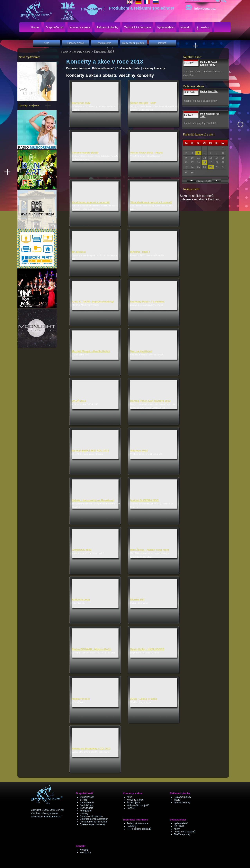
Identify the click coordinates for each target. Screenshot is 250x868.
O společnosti (87, 797)
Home (65, 52)
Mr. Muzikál (79, 252)
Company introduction (91, 816)
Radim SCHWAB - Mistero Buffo (91, 649)
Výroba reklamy (182, 803)
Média (177, 800)
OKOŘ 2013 (79, 401)
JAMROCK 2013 (82, 550)
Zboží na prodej (182, 834)
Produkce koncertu (78, 68)
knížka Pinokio (81, 699)
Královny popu (81, 599)
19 (205, 162)
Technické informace (137, 823)
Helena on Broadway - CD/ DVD (91, 748)
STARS (84, 800)
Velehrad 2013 (139, 451)
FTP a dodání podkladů (139, 829)
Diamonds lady (81, 103)
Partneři (131, 808)
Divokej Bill (137, 599)
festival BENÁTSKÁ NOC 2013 (90, 451)
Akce (129, 797)
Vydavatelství (181, 823)
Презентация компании (92, 824)
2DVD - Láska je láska (144, 699)
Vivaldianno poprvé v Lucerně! (91, 202)
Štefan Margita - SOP (143, 103)
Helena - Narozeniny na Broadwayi (93, 500)
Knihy (177, 829)
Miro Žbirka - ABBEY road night (150, 550)
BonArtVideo (86, 805)
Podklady (132, 826)
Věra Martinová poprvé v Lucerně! (151, 202)
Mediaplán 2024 (209, 91)
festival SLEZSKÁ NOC (144, 500)
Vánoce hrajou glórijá (85, 153)
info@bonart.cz (200, 7)
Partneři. (214, 199)
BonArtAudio (86, 808)
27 (211, 167)
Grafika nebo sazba (128, 68)
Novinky (84, 813)
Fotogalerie (86, 811)
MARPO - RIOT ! (140, 252)
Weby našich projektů (138, 805)
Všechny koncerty (154, 68)
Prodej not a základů (184, 832)
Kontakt (84, 850)
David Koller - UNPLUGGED (147, 649)
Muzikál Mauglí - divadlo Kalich (91, 351)
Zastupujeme (134, 803)
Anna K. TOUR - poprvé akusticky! (93, 302)
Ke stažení (85, 853)
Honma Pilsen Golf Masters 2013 (150, 401)
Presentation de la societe (93, 822)
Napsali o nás (87, 803)
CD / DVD (179, 826)
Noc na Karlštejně (141, 351)
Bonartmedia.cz (53, 817)
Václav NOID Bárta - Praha (147, 153)
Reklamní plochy (182, 797)
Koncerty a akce (81, 52)
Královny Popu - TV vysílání (147, 302)
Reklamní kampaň (103, 68)
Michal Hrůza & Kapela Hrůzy (209, 64)
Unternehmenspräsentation (94, 819)
